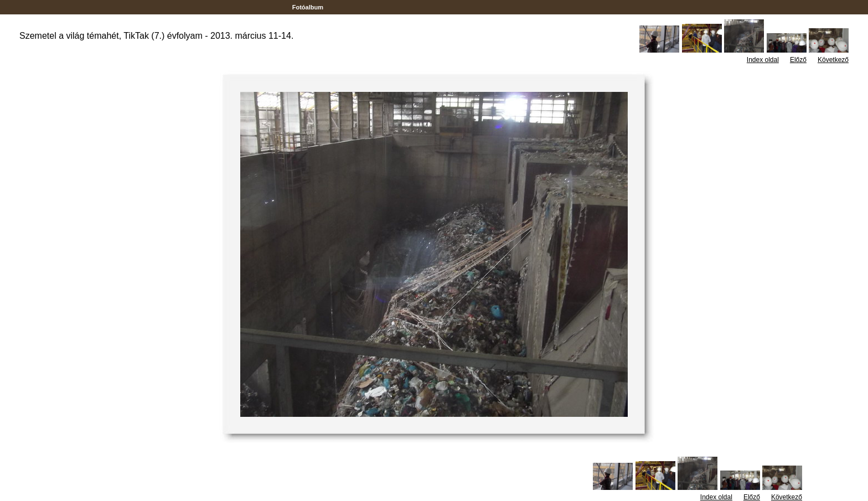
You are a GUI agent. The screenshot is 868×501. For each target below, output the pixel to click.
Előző (798, 60)
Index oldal (763, 60)
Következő (833, 60)
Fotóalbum (308, 7)
